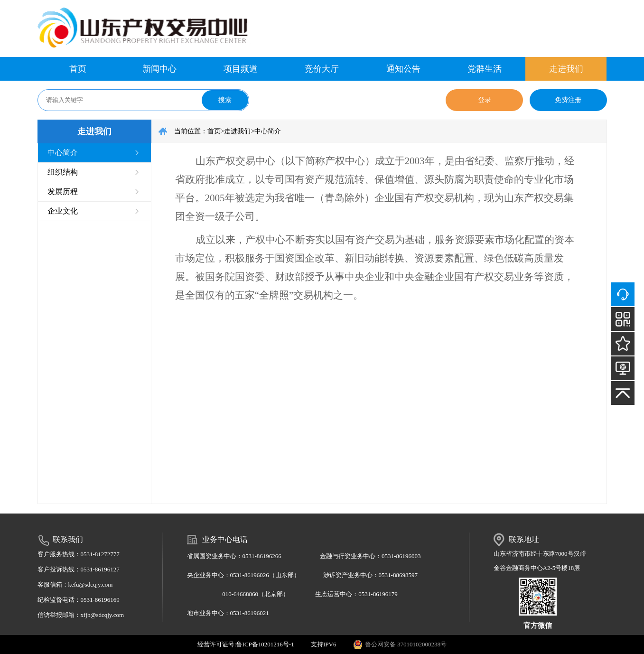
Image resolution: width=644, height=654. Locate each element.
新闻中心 (159, 69)
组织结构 (63, 172)
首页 (78, 69)
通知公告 (403, 69)
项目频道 (241, 69)
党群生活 (485, 69)
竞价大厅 (322, 69)
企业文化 (63, 211)
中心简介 (63, 153)
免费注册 (568, 100)
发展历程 (63, 192)
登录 (485, 100)
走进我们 (566, 69)
